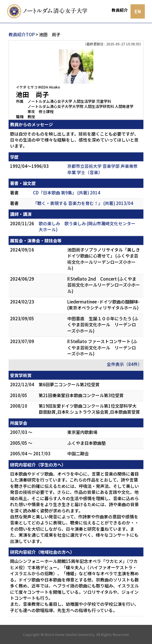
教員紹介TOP (22, 34)
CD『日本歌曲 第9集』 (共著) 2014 (67, 193)
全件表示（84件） (124, 364)
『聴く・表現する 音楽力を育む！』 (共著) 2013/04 (83, 203)
